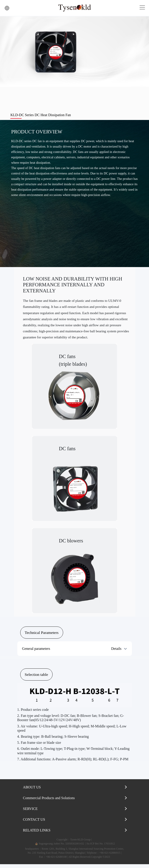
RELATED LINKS (37, 834)
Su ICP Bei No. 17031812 (101, 847)
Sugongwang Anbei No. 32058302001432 (59, 847)
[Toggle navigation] (142, 7)
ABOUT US (32, 791)
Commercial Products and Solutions (49, 802)
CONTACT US (34, 823)
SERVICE (30, 813)
